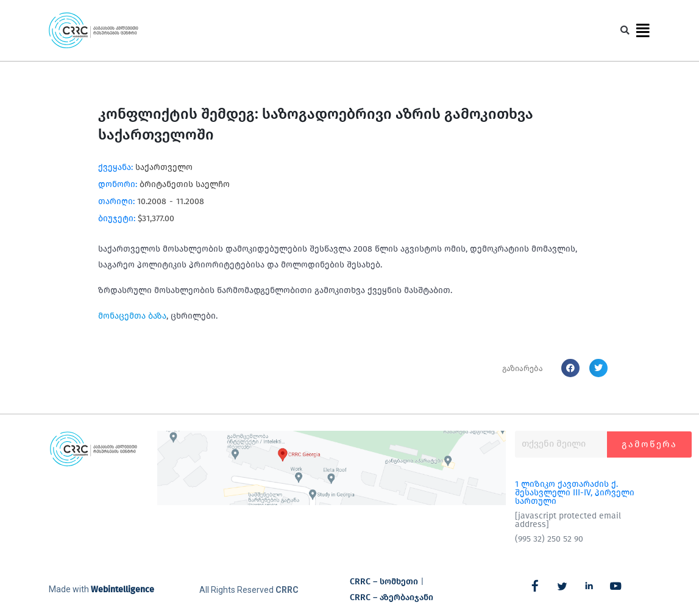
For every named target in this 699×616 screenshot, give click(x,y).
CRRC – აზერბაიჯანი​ (392, 597)
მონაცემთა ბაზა (132, 316)
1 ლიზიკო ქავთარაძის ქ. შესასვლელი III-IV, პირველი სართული (575, 493)
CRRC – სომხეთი (384, 582)
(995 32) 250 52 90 (549, 539)
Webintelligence (122, 589)
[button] (625, 31)
